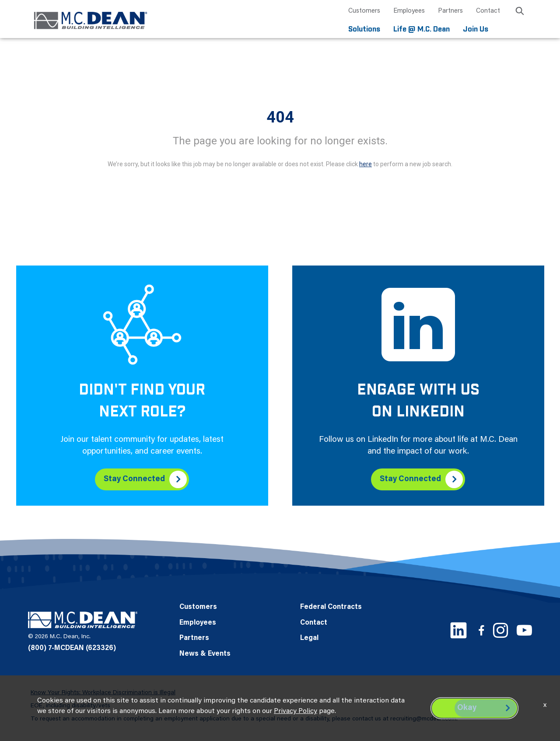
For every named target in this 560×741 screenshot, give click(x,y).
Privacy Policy (296, 711)
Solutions (364, 30)
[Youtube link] (524, 630)
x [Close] (545, 705)
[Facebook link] (481, 630)
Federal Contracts (331, 607)
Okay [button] (467, 708)
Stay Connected (134, 479)
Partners (450, 11)
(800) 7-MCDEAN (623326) (72, 648)
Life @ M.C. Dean (422, 30)
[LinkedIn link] (458, 630)
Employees (409, 11)
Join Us (476, 30)
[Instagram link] (500, 630)
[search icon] (520, 12)
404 (280, 117)
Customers (364, 11)
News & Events (205, 654)
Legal (309, 638)
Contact (488, 11)
